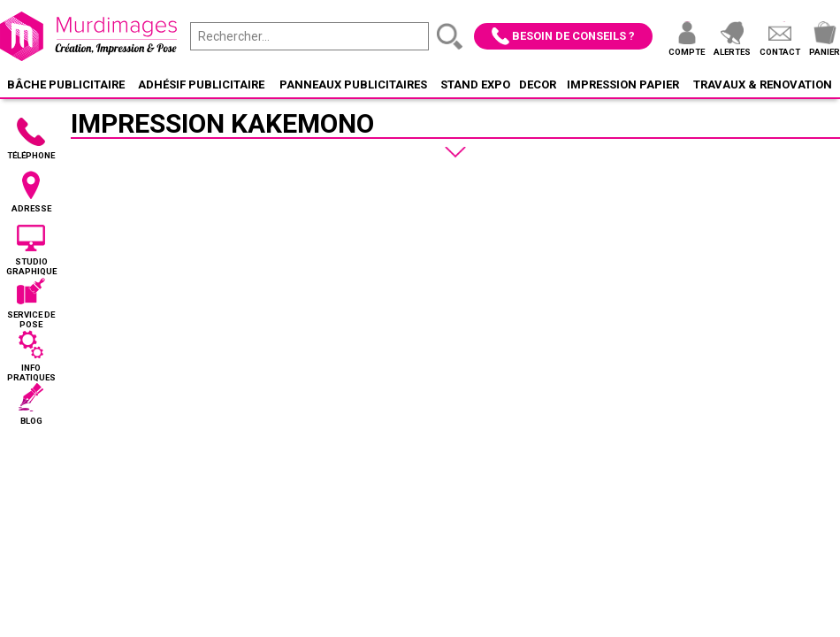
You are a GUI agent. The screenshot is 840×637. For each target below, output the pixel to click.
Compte (687, 52)
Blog (31, 421)
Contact (780, 52)
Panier (825, 52)
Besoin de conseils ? (573, 36)
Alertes (732, 52)
